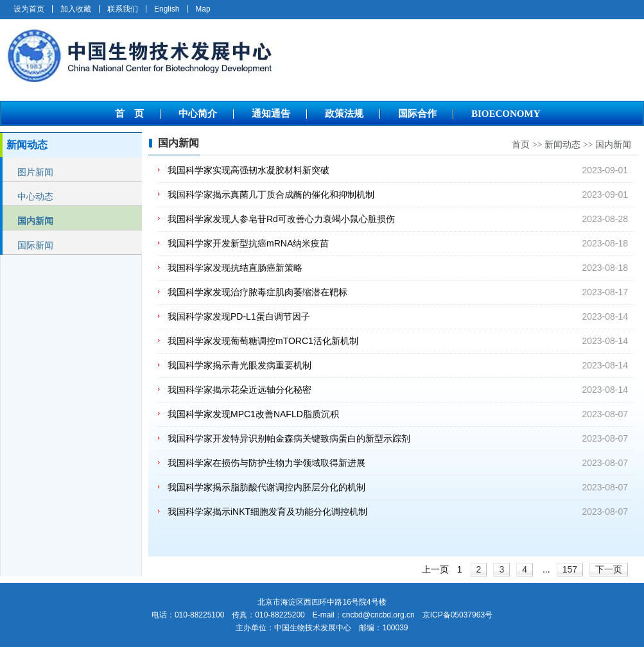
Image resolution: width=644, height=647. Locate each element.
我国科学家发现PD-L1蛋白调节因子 (239, 316)
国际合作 (417, 114)
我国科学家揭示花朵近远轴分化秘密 (239, 390)
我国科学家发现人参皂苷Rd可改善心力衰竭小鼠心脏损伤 (281, 219)
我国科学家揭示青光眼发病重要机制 (239, 365)
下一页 (609, 569)
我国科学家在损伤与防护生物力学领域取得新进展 (266, 463)
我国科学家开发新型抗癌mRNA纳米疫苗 (248, 243)
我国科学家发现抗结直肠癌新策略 (235, 268)
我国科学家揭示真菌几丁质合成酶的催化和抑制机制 (271, 194)
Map (203, 9)
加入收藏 (76, 9)
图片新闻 (35, 172)
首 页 (129, 114)
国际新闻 (35, 245)
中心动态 (35, 196)
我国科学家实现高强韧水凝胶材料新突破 (248, 170)
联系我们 (123, 9)
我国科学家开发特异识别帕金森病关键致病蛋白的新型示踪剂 (289, 438)
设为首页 (29, 9)
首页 (521, 145)
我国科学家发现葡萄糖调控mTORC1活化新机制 (263, 341)
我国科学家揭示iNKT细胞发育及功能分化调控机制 (267, 512)
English (167, 9)
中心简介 (198, 114)
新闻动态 (562, 145)
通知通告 (271, 114)
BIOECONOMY (506, 114)
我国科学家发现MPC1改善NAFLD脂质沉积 (253, 414)
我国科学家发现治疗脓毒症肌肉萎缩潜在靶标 (257, 292)
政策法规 (344, 114)
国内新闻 (35, 221)
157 (570, 569)
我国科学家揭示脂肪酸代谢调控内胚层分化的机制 (266, 487)
